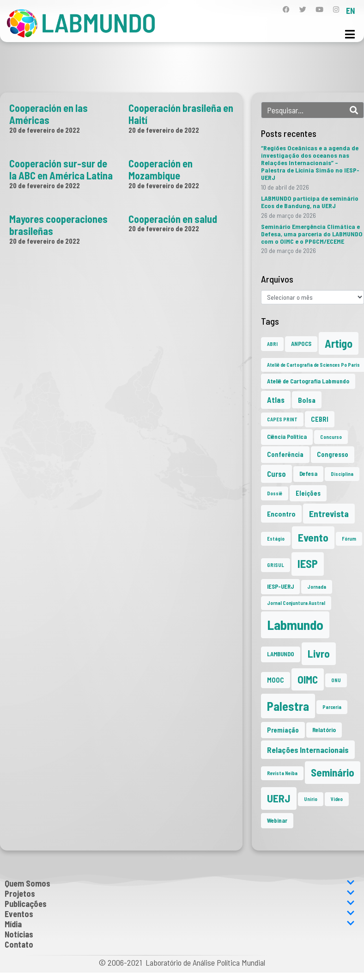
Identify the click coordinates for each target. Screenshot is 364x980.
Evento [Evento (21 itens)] (313, 537)
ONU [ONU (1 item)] (336, 680)
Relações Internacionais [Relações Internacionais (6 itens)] (308, 750)
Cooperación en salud (173, 219)
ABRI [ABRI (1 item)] (272, 344)
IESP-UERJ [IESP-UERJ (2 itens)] (280, 586)
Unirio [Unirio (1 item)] (311, 799)
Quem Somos (180, 883)
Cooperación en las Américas (49, 114)
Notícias (19, 934)
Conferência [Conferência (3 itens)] (285, 454)
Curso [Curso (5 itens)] (276, 474)
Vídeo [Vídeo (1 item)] (337, 799)
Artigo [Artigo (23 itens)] (339, 343)
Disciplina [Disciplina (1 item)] (342, 474)
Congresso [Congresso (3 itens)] (333, 454)
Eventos (180, 914)
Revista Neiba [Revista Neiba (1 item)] (282, 773)
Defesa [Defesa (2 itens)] (308, 474)
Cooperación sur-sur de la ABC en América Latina (61, 169)
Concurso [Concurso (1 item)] (331, 437)
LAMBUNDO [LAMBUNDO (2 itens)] (281, 654)
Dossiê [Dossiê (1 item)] (275, 493)
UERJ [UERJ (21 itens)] (279, 798)
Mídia (180, 924)
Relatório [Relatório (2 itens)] (324, 730)
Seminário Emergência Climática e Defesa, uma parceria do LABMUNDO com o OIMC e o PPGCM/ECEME (312, 234)
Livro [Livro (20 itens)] (319, 653)
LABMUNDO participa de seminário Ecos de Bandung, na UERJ (310, 202)
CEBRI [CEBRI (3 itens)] (320, 419)
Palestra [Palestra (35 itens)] (288, 706)
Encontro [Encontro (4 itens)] (281, 514)
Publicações (180, 904)
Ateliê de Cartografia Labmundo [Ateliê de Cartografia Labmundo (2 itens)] (308, 381)
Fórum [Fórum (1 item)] (349, 539)
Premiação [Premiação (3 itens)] (283, 730)
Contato (19, 944)
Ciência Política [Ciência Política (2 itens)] (287, 437)
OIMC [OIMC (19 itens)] (308, 679)
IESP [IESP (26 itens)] (308, 564)
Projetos (180, 894)
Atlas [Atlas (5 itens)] (276, 400)
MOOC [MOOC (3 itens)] (276, 680)
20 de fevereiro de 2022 (45, 130)
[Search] (354, 110)
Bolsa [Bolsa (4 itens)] (307, 400)
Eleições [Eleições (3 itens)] (308, 493)
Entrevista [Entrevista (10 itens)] (329, 513)
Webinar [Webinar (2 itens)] (277, 820)
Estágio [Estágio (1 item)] (276, 539)
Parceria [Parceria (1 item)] (332, 707)
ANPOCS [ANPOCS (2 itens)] (301, 344)
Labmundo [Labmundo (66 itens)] (295, 625)
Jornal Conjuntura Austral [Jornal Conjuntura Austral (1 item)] (296, 603)
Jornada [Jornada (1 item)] (317, 587)
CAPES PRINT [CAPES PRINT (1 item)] (282, 419)
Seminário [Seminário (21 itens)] (333, 772)
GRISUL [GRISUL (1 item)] (276, 565)
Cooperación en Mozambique (161, 169)
